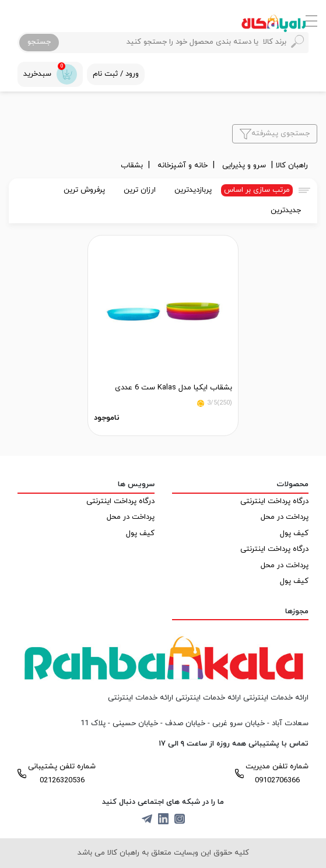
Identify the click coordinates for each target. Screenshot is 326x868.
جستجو (39, 42)
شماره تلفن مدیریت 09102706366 (277, 774)
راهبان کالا (292, 166)
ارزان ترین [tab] (140, 190)
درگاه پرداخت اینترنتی (274, 501)
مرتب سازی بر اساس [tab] (257, 190)
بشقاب (133, 166)
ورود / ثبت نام (116, 74)
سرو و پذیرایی (245, 166)
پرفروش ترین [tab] (84, 190)
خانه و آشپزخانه (184, 166)
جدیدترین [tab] (286, 210)
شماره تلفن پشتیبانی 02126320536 (62, 774)
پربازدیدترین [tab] (193, 190)
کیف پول (294, 533)
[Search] (183, 43)
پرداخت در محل (285, 517)
